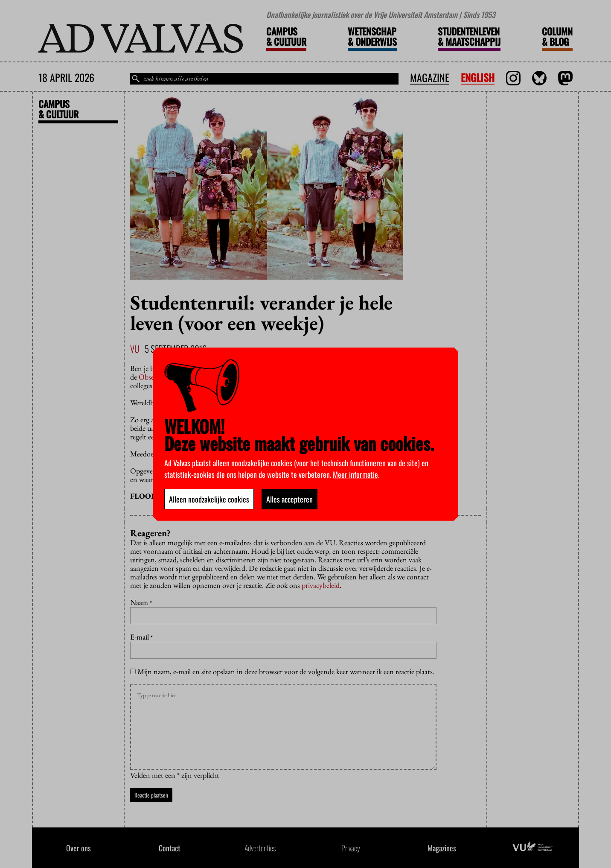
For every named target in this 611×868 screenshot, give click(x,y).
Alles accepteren (289, 499)
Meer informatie (355, 474)
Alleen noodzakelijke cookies (209, 499)
